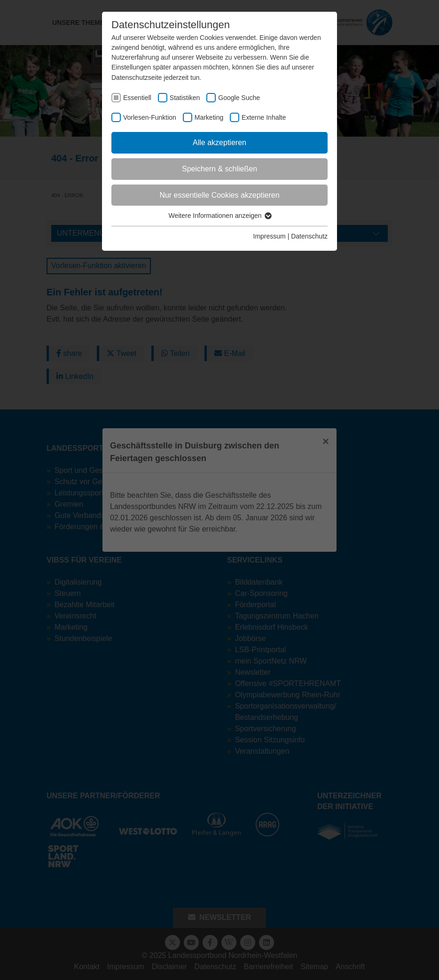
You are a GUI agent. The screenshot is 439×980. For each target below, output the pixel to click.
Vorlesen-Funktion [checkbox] (150, 117)
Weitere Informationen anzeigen (219, 216)
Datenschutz (309, 236)
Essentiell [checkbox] (137, 98)
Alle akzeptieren (219, 143)
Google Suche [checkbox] (239, 98)
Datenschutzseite (137, 77)
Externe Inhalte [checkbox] (264, 117)
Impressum (270, 236)
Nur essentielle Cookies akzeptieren (219, 195)
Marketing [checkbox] (209, 117)
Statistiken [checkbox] (185, 98)
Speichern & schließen (219, 169)
